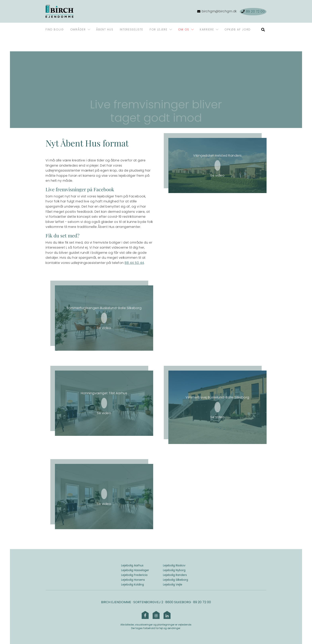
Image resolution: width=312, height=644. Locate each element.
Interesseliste (132, 29)
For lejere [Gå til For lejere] (159, 29)
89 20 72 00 (202, 602)
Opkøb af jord (238, 29)
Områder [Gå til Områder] (78, 29)
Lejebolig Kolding (133, 584)
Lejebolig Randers (175, 575)
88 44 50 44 (134, 263)
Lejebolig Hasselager (135, 570)
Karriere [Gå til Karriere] (207, 29)
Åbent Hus (105, 29)
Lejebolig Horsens (133, 580)
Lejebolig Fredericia (134, 575)
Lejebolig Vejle (173, 584)
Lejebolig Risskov (174, 565)
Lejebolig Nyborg (174, 570)
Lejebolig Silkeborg (175, 580)
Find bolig (55, 29)
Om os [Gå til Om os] (184, 29)
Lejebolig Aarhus (132, 565)
